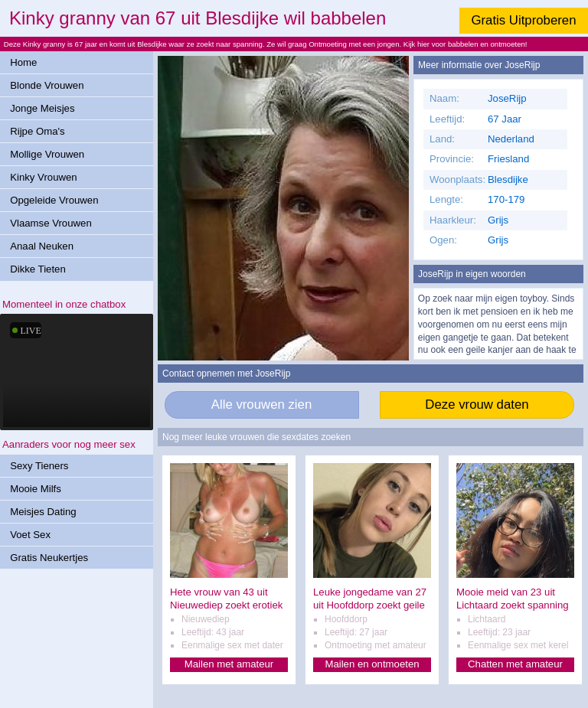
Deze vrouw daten (477, 405)
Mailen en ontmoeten (372, 664)
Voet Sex (30, 535)
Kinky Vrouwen (43, 177)
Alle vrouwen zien (262, 405)
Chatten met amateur (515, 664)
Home (23, 62)
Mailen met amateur (229, 664)
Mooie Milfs (36, 489)
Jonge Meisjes (42, 108)
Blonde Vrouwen (47, 85)
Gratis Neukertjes (49, 558)
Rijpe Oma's (37, 131)
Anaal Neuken (42, 246)
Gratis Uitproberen (523, 20)
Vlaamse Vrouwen (51, 223)
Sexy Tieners (39, 466)
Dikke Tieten (38, 269)
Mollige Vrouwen (47, 154)
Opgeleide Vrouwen (54, 200)
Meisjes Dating (43, 512)
